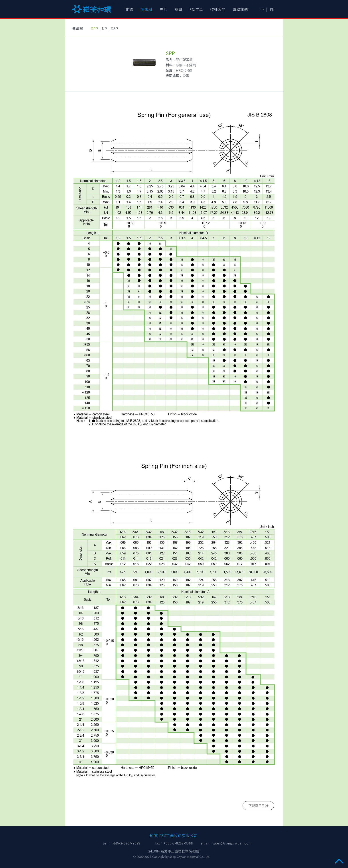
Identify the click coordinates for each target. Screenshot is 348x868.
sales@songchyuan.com (232, 843)
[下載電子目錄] (258, 806)
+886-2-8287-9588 (178, 843)
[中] (262, 10)
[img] (174, 269)
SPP (94, 29)
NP (104, 29)
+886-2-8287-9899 (126, 843)
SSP (114, 29)
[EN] (272, 10)
